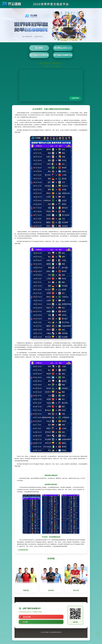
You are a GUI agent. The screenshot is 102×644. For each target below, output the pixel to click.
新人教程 (39, 48)
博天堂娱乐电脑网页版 (63, 55)
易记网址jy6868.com (63, 48)
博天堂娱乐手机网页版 (39, 55)
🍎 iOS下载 (24, 622)
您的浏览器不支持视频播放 (51, 86)
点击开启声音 (76, 98)
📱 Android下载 (26, 617)
